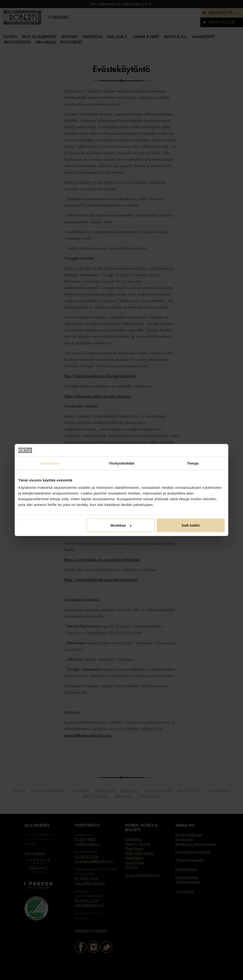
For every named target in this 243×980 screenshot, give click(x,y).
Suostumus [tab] (50, 463)
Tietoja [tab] (193, 463)
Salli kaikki (191, 525)
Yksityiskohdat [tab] (121, 463)
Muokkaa (121, 525)
